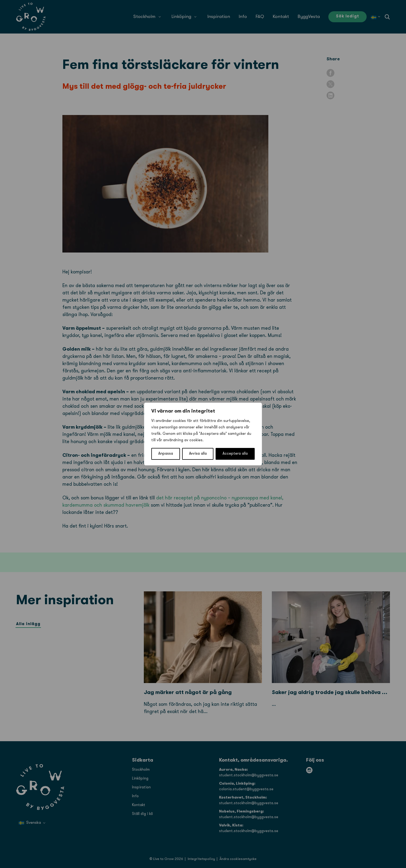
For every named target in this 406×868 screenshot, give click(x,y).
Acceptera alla (235, 454)
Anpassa (166, 454)
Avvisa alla (198, 454)
